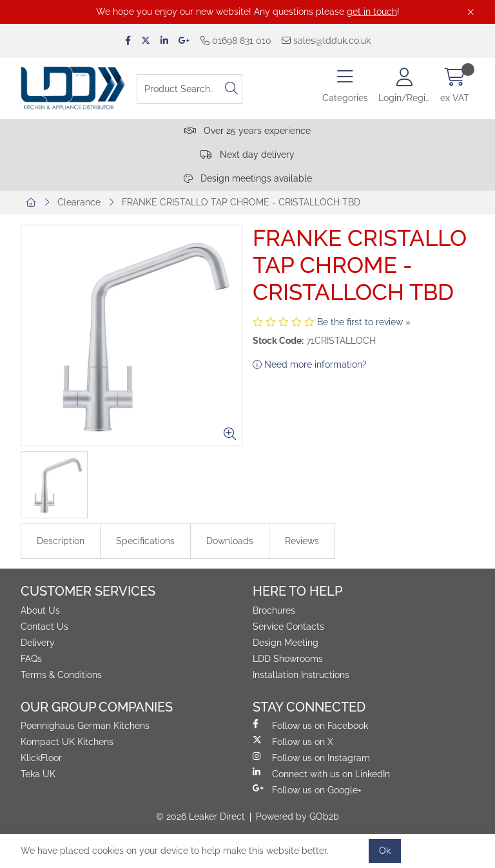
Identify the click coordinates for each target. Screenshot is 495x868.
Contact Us (44, 627)
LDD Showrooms (288, 659)
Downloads (230, 541)
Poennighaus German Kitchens (85, 726)
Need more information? (310, 364)
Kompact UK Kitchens (67, 742)
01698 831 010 (236, 41)
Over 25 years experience (247, 131)
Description (61, 541)
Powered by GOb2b (297, 816)
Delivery (38, 643)
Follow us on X (293, 741)
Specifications (145, 541)
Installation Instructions (301, 675)
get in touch (372, 12)
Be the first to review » (364, 322)
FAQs (31, 659)
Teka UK (38, 774)
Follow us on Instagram (311, 757)
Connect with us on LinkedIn (321, 773)
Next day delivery (247, 155)
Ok (385, 851)
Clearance (79, 202)
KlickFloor (41, 758)
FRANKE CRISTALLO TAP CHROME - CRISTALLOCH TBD (241, 202)
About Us (40, 610)
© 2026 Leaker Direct (200, 816)
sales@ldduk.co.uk (326, 41)
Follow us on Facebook (310, 725)
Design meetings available (248, 178)
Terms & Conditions (61, 675)
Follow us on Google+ (307, 789)
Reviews (302, 541)
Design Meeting (286, 643)
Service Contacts (288, 627)
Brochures (274, 610)
